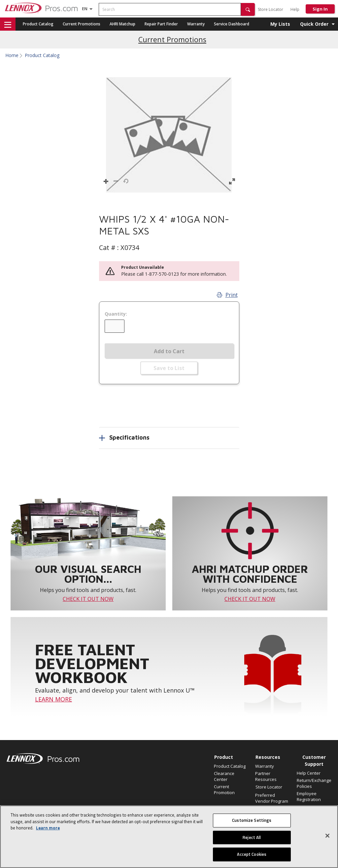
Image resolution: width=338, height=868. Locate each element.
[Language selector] (85, 9)
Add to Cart (169, 351)
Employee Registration (309, 796)
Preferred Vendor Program (272, 798)
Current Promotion (224, 790)
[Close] (327, 836)
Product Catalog (38, 24)
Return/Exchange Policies (314, 783)
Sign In (320, 9)
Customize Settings (252, 820)
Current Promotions (82, 24)
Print (227, 295)
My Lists (280, 24)
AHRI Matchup (122, 24)
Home (12, 55)
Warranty (196, 24)
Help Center (309, 773)
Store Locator (270, 9)
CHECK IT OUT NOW (88, 599)
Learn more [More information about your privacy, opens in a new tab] (48, 828)
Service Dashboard (232, 24)
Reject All (252, 837)
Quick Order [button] (314, 24)
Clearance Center (224, 776)
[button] (248, 9)
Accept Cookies (252, 854)
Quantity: (116, 314)
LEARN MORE (53, 699)
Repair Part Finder (161, 24)
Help (295, 9)
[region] (169, 837)
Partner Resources (266, 776)
